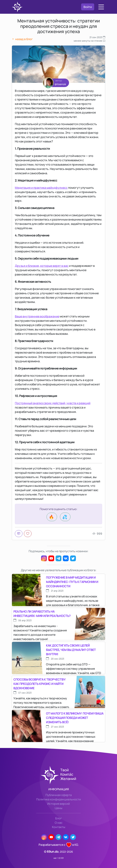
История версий (58, 804)
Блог (59, 818)
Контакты (59, 827)
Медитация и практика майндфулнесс (41, 188)
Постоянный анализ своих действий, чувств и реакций (53, 403)
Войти (88, 7)
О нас (59, 823)
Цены (58, 808)
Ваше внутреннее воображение (37, 316)
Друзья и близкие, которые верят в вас (42, 266)
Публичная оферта (59, 795)
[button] (101, 7)
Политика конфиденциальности (58, 799)
